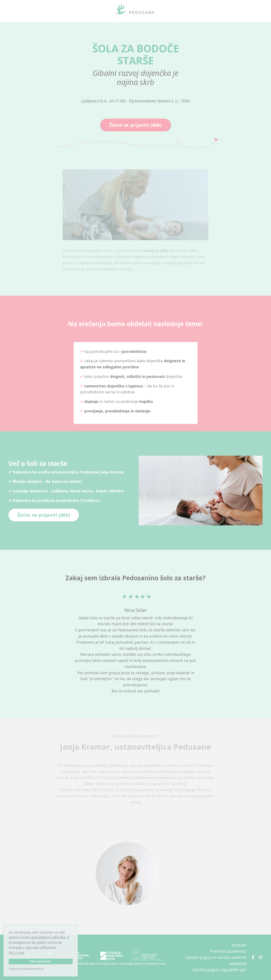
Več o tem (17, 953)
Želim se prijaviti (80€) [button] (136, 125)
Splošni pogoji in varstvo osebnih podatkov (216, 960)
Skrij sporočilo (41, 961)
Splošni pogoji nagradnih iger (219, 970)
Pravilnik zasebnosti (228, 951)
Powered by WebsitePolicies (26, 969)
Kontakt (239, 945)
